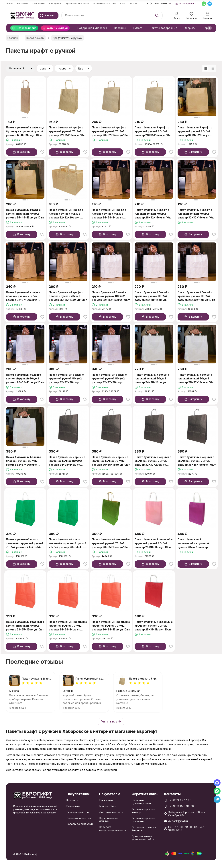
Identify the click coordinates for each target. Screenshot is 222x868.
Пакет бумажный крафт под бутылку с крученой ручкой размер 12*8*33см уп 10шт (25, 131)
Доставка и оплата (77, 3)
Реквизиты (38, 3)
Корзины (120, 28)
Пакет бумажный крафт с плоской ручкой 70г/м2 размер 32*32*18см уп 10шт (197, 214)
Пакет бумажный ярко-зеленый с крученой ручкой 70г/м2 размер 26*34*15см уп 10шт (68, 543)
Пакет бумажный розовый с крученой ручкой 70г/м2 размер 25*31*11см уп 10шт (154, 543)
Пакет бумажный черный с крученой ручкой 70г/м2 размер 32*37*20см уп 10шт (153, 461)
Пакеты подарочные (163, 28)
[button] (210, 28)
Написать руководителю (141, 802)
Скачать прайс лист (79, 812)
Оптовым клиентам (104, 3)
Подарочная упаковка (92, 28)
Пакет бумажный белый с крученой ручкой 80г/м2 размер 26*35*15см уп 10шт (25, 378)
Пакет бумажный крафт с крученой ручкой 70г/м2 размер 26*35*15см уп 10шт (154, 131)
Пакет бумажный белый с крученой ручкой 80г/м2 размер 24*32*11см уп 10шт (196, 296)
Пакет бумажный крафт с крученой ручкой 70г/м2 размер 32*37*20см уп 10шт (195, 131)
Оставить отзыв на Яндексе (144, 829)
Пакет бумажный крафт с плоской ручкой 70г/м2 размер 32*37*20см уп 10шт (23, 296)
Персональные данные (109, 820)
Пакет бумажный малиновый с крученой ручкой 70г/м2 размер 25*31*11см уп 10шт (193, 543)
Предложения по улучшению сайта (143, 838)
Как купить (55, 3)
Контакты (22, 3)
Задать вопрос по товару (143, 811)
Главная (13, 38)
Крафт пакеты (35, 38)
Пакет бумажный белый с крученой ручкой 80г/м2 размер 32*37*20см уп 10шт (109, 379)
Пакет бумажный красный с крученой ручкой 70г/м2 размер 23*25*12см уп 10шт (25, 626)
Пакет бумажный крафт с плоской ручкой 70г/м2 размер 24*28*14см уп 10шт (109, 214)
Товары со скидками (80, 824)
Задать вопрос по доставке (143, 820)
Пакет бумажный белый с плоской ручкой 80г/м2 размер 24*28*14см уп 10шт (152, 379)
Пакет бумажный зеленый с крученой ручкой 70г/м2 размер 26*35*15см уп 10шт (111, 543)
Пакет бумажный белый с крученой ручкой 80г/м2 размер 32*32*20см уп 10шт (66, 379)
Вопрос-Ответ (108, 806)
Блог (123, 3)
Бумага (138, 28)
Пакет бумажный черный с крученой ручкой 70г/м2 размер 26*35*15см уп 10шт (111, 461)
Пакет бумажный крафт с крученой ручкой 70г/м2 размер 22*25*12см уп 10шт (68, 131)
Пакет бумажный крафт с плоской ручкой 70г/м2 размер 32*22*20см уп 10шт (66, 214)
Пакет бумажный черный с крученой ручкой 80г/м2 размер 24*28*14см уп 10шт (67, 461)
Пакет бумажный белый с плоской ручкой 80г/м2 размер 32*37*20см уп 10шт (23, 461)
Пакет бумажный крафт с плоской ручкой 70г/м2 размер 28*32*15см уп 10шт (154, 214)
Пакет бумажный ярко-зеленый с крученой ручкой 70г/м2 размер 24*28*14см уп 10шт (25, 543)
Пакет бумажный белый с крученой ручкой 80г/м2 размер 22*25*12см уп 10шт (111, 296)
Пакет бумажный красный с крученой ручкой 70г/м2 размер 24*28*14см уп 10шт (68, 626)
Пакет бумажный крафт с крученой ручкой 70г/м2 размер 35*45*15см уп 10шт (25, 214)
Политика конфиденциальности (113, 829)
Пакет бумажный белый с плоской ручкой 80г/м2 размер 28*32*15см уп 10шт (197, 378)
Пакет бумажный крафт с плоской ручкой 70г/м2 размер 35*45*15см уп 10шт (68, 296)
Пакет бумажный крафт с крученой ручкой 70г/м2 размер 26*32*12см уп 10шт (111, 131)
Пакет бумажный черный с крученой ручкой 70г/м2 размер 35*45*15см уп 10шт (197, 461)
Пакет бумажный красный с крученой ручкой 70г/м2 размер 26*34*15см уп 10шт (111, 626)
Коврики (190, 28)
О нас (9, 3)
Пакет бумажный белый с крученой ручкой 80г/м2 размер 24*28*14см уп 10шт (152, 296)
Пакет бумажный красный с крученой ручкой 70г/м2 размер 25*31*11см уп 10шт (154, 626)
